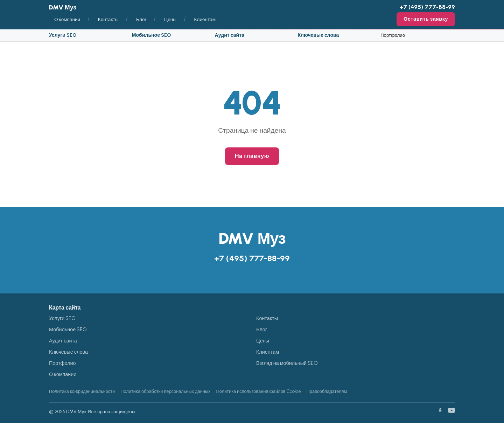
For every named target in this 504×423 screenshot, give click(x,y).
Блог (141, 19)
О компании (67, 19)
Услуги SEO (63, 35)
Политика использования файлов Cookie (258, 391)
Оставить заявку (426, 19)
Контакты (108, 19)
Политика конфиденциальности (82, 391)
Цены (170, 19)
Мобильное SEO (151, 35)
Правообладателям (327, 391)
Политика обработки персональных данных (165, 391)
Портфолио (393, 35)
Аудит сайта (230, 35)
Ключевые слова (318, 35)
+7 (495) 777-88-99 (427, 7)
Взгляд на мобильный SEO (287, 363)
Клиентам (205, 19)
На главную (252, 156)
